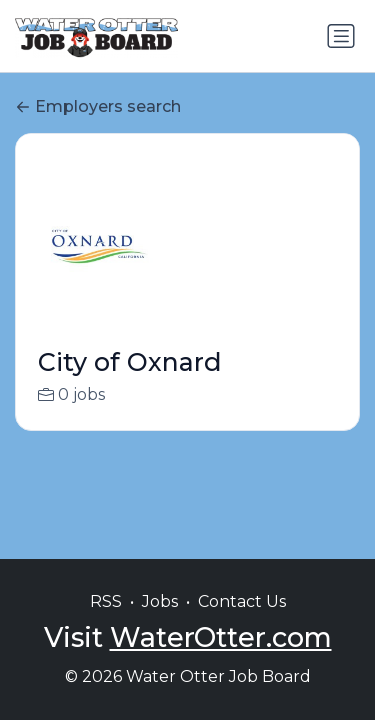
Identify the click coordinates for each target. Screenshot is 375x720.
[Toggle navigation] (341, 36)
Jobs (160, 601)
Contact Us (242, 601)
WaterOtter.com (221, 637)
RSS (106, 601)
